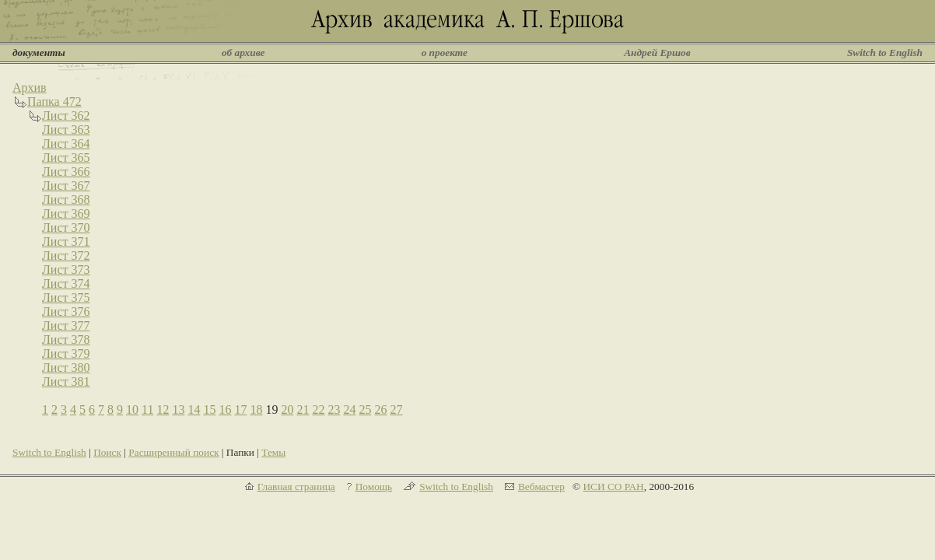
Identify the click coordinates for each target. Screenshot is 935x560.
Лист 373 (66, 269)
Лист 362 (66, 115)
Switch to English (885, 52)
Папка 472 (54, 101)
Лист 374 (66, 283)
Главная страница (296, 486)
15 (209, 409)
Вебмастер (541, 486)
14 (194, 409)
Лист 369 (66, 213)
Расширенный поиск (173, 452)
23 (334, 409)
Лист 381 (66, 381)
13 (178, 409)
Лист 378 (66, 339)
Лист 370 (66, 227)
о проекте (445, 52)
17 (240, 409)
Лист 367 (66, 185)
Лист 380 (66, 367)
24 (349, 409)
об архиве (243, 52)
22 (318, 409)
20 (287, 409)
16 (225, 409)
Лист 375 (66, 297)
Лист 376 (66, 311)
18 (256, 409)
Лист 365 (66, 157)
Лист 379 (66, 353)
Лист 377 (66, 325)
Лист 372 (66, 255)
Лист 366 (66, 171)
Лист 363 (66, 129)
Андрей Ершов (657, 52)
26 (380, 409)
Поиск (107, 452)
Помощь (374, 486)
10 (132, 409)
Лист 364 (66, 143)
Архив (30, 87)
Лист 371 (66, 241)
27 (396, 409)
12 (163, 409)
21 (303, 409)
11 (147, 409)
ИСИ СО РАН (613, 486)
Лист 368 (66, 199)
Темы (273, 452)
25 (365, 409)
